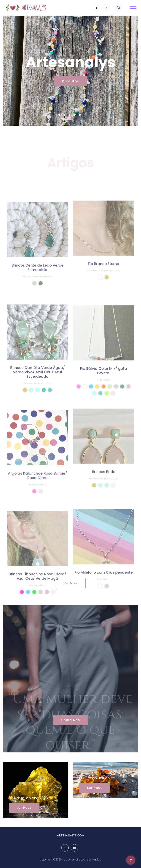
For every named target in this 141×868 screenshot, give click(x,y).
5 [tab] (80, 115)
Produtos (71, 81)
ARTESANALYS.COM (71, 835)
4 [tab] (75, 115)
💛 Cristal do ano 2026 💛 (31, 798)
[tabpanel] (70, 71)
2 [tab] (64, 115)
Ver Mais (71, 583)
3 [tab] (70, 115)
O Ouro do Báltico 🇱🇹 (97, 778)
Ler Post (24, 808)
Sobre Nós (71, 720)
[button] (133, 7)
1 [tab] (59, 115)
